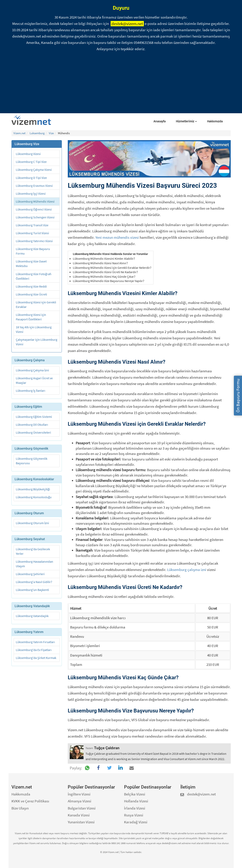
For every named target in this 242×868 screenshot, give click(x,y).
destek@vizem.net (127, 24)
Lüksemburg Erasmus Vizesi (34, 186)
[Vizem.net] (33, 120)
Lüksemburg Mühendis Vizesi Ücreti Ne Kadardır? (105, 272)
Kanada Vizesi (79, 815)
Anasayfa (160, 121)
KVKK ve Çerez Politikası (30, 801)
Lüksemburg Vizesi (28, 154)
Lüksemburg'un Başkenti (32, 590)
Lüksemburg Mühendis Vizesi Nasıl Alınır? (100, 263)
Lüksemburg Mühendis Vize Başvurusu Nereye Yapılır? (109, 281)
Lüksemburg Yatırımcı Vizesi (34, 241)
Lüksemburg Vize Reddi (31, 286)
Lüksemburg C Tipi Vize (31, 162)
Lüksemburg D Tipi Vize (31, 178)
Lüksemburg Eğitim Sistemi (34, 417)
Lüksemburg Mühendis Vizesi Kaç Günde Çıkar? (104, 276)
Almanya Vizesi (80, 801)
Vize (51, 133)
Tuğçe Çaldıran (107, 748)
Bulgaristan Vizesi (82, 808)
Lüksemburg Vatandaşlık (32, 616)
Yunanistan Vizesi (81, 822)
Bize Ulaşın (20, 808)
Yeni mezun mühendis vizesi (117, 237)
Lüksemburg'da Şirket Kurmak (36, 658)
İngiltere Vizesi (79, 794)
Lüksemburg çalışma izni (187, 570)
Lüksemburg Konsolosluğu (34, 497)
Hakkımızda (215, 121)
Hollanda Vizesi (136, 801)
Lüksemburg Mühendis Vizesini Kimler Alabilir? (104, 259)
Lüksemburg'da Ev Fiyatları (34, 650)
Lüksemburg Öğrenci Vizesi (34, 209)
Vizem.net (19, 133)
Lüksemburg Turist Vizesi (32, 233)
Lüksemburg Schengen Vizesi (35, 217)
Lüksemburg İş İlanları (31, 391)
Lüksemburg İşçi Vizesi (31, 193)
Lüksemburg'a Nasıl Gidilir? (34, 582)
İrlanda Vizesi (135, 808)
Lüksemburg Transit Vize (32, 225)
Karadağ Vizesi (136, 822)
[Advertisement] (121, 84)
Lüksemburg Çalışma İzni (32, 370)
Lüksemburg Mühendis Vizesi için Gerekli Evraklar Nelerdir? (112, 268)
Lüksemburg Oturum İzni (32, 523)
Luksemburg (37, 133)
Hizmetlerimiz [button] (186, 121)
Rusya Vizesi (134, 815)
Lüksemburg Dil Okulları (32, 425)
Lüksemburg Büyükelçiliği (33, 489)
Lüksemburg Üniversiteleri (33, 432)
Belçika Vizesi (135, 794)
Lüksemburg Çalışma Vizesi (34, 170)
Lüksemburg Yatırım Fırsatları (35, 642)
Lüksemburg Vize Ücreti (31, 294)
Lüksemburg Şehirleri (30, 574)
